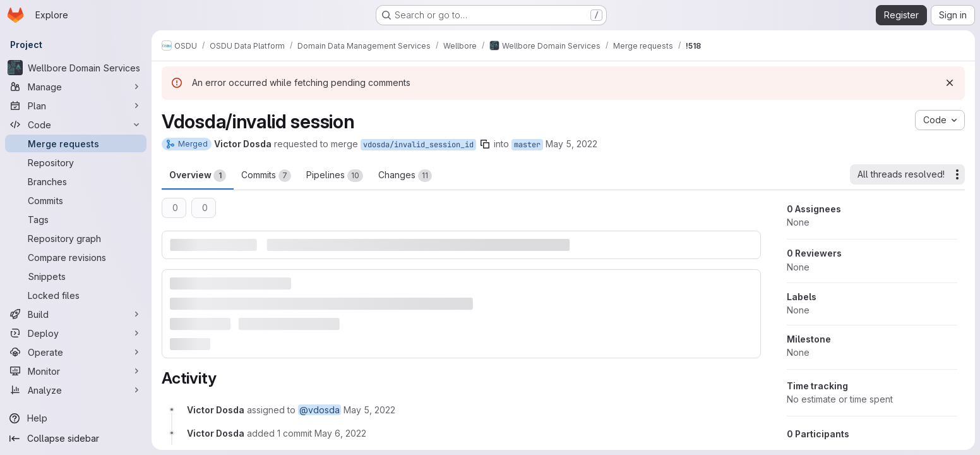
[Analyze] (76, 390)
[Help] (76, 418)
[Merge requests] (76, 143)
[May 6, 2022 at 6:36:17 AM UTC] (340, 433)
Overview (198, 176)
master (527, 145)
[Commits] (76, 200)
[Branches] (76, 181)
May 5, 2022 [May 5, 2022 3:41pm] (571, 144)
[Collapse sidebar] (76, 439)
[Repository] (76, 162)
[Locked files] (76, 295)
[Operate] (76, 352)
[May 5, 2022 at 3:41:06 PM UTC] (369, 410)
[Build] (76, 314)
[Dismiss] (950, 83)
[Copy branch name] (485, 144)
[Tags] (76, 219)
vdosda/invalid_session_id (418, 145)
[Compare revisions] (76, 257)
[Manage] (76, 87)
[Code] (76, 124)
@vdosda (320, 410)
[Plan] (76, 106)
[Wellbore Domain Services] (76, 68)
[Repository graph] (76, 238)
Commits (266, 176)
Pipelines (335, 176)
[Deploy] (76, 333)
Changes (405, 176)
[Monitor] (76, 371)
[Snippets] (76, 276)
